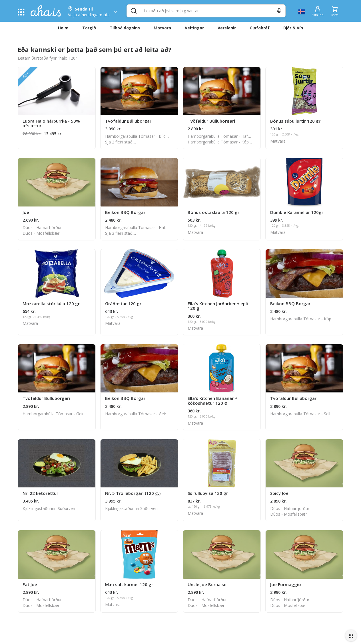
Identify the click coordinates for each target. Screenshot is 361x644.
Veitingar (194, 28)
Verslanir (227, 28)
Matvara (162, 28)
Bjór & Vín (293, 28)
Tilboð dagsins (125, 28)
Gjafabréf (260, 28)
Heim (63, 28)
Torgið (89, 28)
